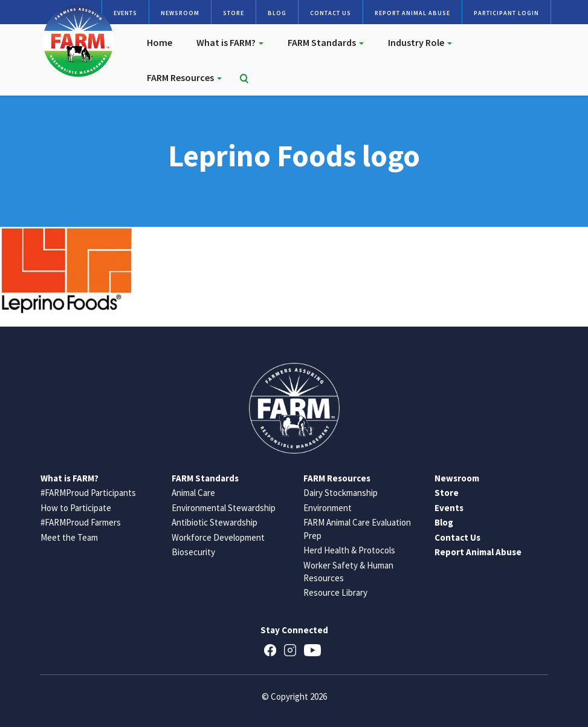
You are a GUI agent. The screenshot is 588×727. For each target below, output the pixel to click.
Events (125, 13)
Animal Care (193, 493)
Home (160, 42)
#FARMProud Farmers (81, 522)
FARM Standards (326, 42)
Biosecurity (193, 552)
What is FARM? (230, 42)
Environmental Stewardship (224, 508)
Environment (328, 508)
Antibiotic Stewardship (215, 522)
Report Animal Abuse (412, 13)
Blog (277, 13)
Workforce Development (218, 537)
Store (234, 13)
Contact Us (331, 13)
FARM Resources (184, 77)
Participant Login (506, 13)
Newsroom (180, 13)
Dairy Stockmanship (341, 493)
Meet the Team (69, 537)
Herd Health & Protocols (349, 550)
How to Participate (76, 508)
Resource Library (335, 592)
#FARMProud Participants (88, 493)
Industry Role (420, 42)
